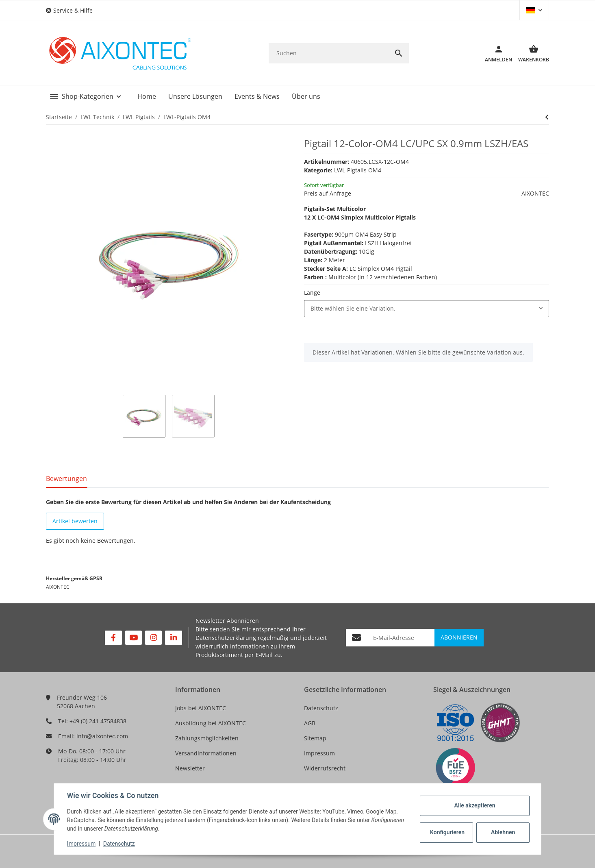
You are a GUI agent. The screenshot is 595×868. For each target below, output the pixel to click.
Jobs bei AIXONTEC (201, 708)
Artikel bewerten (75, 521)
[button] (72, 10)
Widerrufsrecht (325, 768)
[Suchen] (329, 53)
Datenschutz (321, 708)
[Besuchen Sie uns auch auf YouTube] (134, 638)
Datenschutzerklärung (226, 638)
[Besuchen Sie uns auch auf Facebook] (113, 638)
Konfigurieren (447, 832)
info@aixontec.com (102, 736)
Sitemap (315, 738)
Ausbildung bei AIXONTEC (211, 723)
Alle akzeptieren (474, 805)
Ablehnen (503, 832)
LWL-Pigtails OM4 (358, 170)
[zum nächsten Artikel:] (547, 117)
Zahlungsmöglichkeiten (207, 738)
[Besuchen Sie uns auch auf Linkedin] (173, 638)
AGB (310, 723)
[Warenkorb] (531, 53)
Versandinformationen (206, 753)
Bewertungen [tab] (66, 479)
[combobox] (427, 309)
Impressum (319, 753)
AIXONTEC (535, 193)
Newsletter (190, 768)
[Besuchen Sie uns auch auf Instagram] (153, 638)
